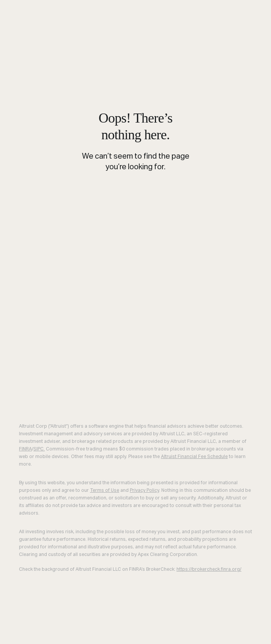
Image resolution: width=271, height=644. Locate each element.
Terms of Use (105, 491)
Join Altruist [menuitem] (67, 639)
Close (8, 630)
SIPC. (39, 449)
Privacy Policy (144, 491)
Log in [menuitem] (11, 639)
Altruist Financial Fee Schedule (194, 457)
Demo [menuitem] (33, 639)
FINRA (25, 449)
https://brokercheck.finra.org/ (209, 570)
